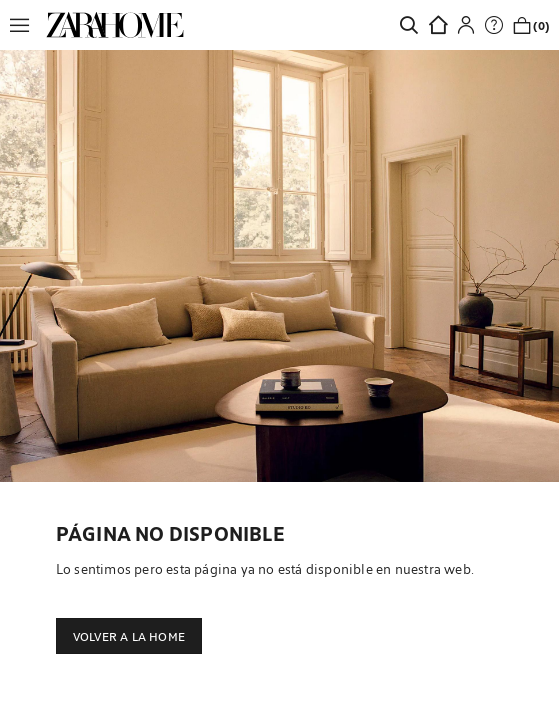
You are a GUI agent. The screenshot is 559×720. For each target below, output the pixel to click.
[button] (25, 25)
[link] (115, 25)
